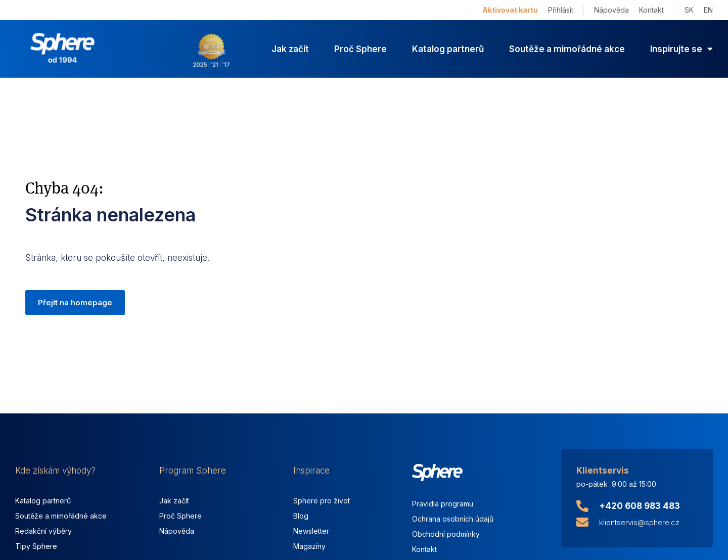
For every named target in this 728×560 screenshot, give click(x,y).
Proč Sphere (360, 49)
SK (689, 10)
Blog (301, 516)
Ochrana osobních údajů (453, 519)
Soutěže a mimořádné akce (567, 49)
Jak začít (290, 49)
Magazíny (309, 546)
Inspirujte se (681, 49)
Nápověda (611, 10)
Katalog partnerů (448, 49)
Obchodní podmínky (446, 534)
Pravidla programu (443, 504)
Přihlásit (561, 10)
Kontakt (651, 10)
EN (708, 10)
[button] (75, 303)
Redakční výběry (43, 531)
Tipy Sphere (36, 546)
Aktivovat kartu (510, 10)
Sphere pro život (322, 501)
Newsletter (311, 531)
